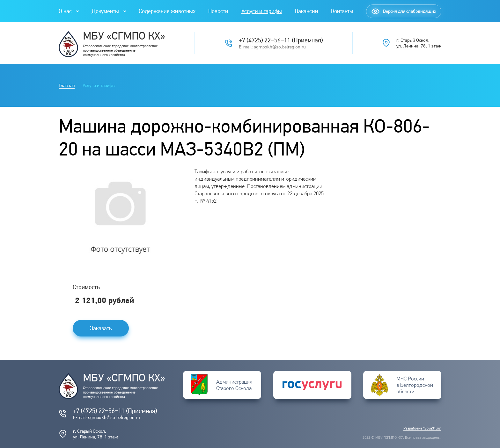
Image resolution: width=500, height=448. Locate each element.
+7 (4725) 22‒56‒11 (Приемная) (281, 40)
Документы (105, 11)
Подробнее (391, 180)
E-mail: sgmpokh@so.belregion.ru (272, 47)
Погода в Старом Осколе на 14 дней (391, 175)
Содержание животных (167, 11)
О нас (65, 11)
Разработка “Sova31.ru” (422, 428)
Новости (218, 11)
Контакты (342, 11)
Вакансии (306, 11)
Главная (67, 85)
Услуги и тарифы (262, 11)
